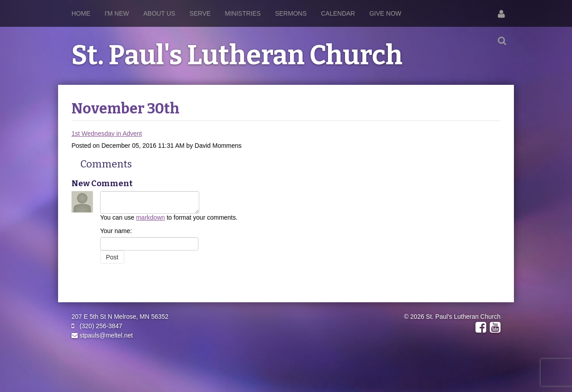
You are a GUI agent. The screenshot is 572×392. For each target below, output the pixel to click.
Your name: (116, 231)
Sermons (291, 13)
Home (81, 13)
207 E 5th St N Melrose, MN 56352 (120, 317)
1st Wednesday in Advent (107, 133)
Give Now (385, 13)
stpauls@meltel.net (102, 335)
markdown (150, 217)
